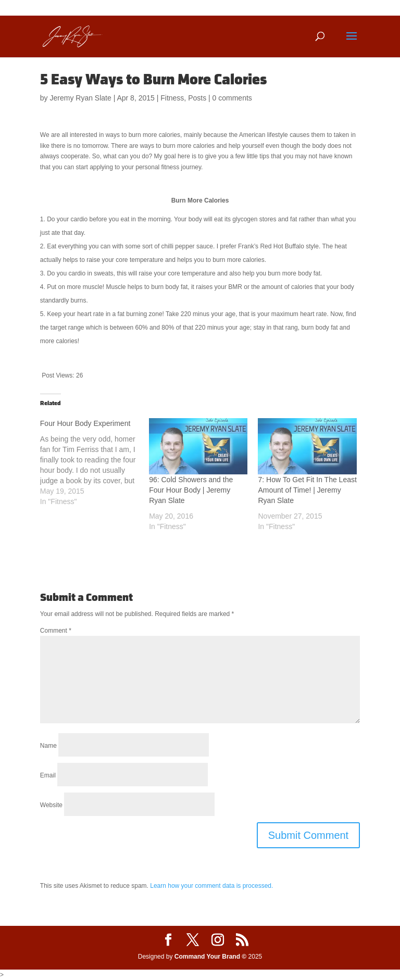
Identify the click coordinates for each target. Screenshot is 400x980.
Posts (197, 98)
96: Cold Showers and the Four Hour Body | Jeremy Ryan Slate (191, 490)
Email (48, 775)
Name (48, 746)
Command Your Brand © (210, 957)
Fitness (172, 98)
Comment (56, 631)
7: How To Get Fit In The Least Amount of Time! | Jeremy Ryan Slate (307, 490)
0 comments (232, 98)
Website (51, 805)
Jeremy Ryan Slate (80, 98)
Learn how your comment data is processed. (211, 886)
